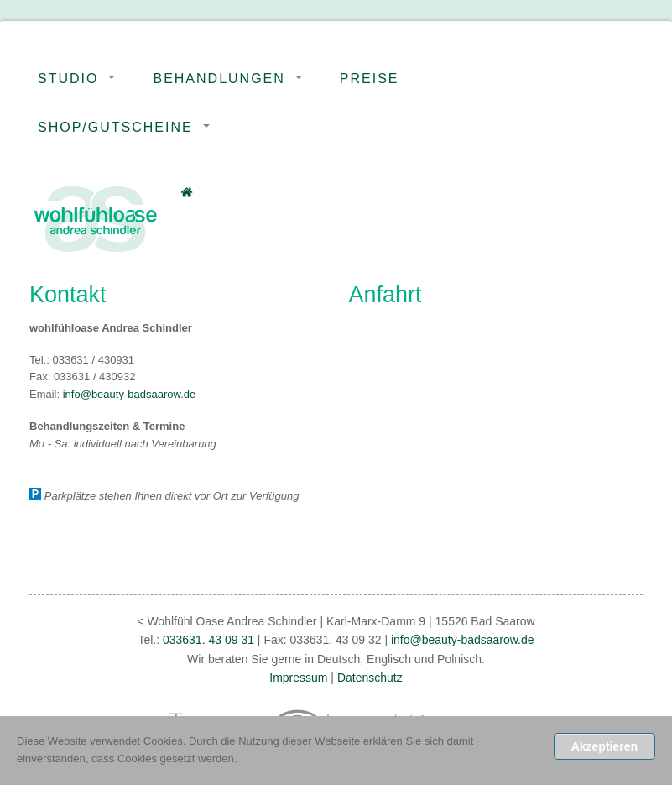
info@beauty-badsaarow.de (129, 394)
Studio (68, 78)
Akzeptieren (604, 746)
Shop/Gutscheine (115, 127)
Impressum (298, 678)
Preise (370, 78)
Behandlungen (219, 78)
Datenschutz (370, 678)
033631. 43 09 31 (207, 640)
